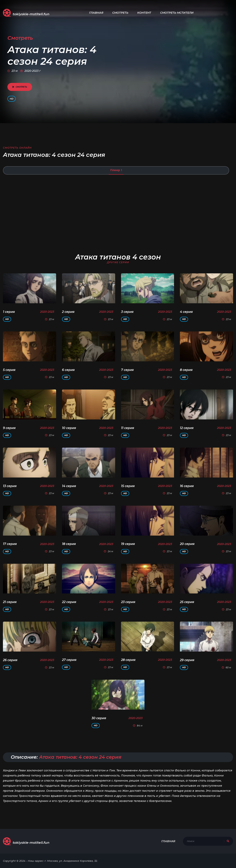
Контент (144, 13)
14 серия (69, 486)
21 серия (10, 602)
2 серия (68, 312)
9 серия (9, 428)
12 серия (187, 428)
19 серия (128, 544)
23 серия (128, 602)
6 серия (68, 370)
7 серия (127, 370)
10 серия (69, 428)
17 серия (10, 544)
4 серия (186, 312)
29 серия (187, 660)
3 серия (127, 312)
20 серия (187, 544)
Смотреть (120, 13)
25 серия (187, 602)
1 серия (9, 312)
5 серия (9, 370)
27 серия (69, 660)
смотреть (20, 87)
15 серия (128, 486)
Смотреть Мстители (177, 13)
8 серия (186, 370)
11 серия (128, 428)
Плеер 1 (116, 170)
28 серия (128, 660)
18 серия (69, 544)
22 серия (69, 602)
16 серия (187, 486)
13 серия (10, 486)
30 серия (99, 718)
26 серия (10, 660)
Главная (96, 13)
